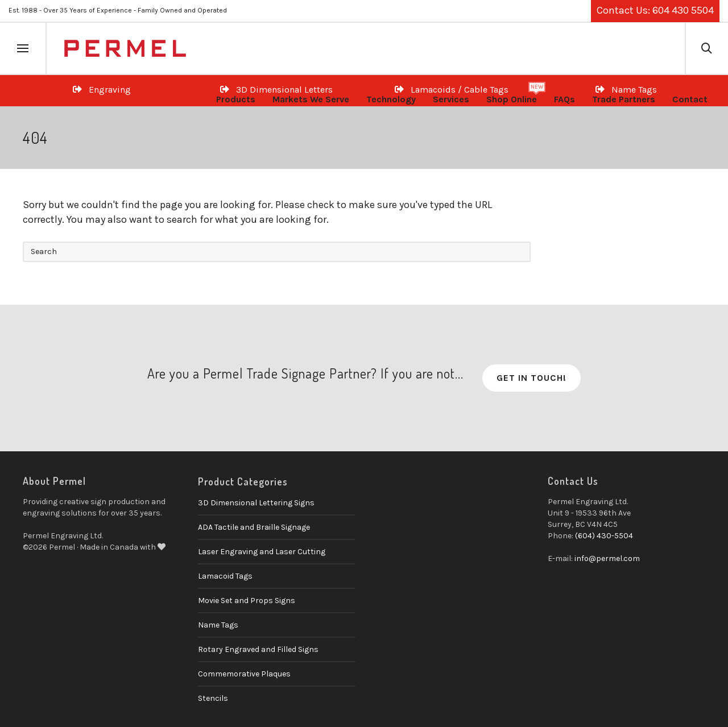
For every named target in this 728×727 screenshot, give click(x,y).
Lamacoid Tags (225, 576)
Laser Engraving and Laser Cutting (262, 552)
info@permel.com (607, 558)
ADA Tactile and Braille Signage (254, 527)
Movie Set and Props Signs (247, 601)
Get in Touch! (531, 378)
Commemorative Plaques (244, 674)
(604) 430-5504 (604, 536)
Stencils (213, 698)
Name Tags (218, 625)
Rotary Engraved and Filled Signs (258, 649)
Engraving (102, 90)
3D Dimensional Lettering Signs (256, 503)
